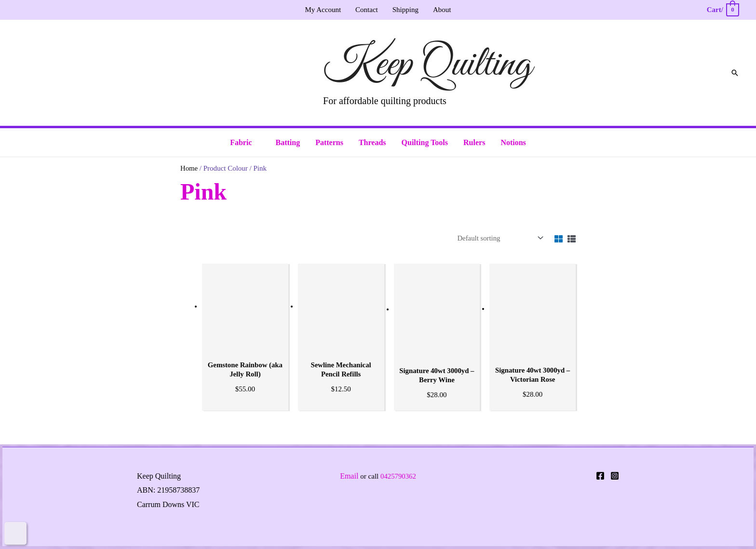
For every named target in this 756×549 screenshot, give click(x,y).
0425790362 (398, 477)
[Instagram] (615, 476)
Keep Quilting (427, 65)
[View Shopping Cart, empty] (722, 10)
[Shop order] (498, 238)
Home (189, 168)
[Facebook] (600, 476)
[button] (735, 73)
